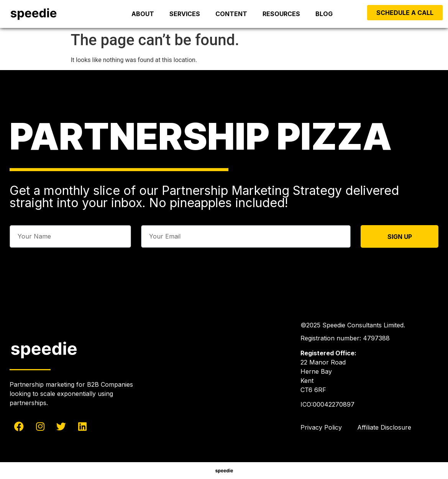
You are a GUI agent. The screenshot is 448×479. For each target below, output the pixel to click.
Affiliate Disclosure (384, 427)
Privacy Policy (321, 427)
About (143, 14)
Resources (281, 14)
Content (231, 14)
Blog (324, 14)
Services (185, 14)
